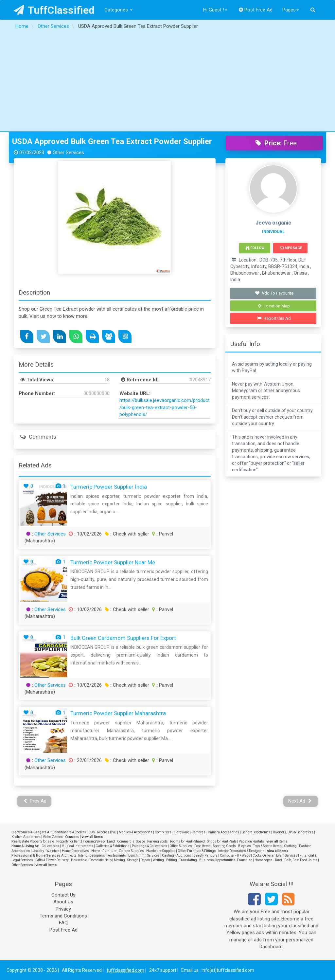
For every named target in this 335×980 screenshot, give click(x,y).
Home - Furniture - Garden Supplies (118, 851)
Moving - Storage (126, 860)
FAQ (63, 923)
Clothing (290, 846)
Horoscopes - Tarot (268, 860)
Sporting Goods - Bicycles (232, 846)
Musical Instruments (77, 846)
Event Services (287, 855)
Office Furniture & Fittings (197, 851)
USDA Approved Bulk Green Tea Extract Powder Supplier (112, 141)
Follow (255, 248)
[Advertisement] (167, 82)
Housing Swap (94, 841)
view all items (92, 837)
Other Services (50, 534)
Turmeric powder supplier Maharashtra (118, 713)
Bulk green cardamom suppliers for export (123, 638)
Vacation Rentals (251, 841)
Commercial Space (131, 841)
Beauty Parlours (205, 855)
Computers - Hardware (172, 832)
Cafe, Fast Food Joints (301, 860)
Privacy (63, 909)
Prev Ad (35, 801)
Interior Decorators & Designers (241, 851)
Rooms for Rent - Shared (187, 841)
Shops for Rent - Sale (222, 841)
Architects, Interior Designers (83, 855)
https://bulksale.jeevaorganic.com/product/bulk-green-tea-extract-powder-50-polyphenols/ (165, 407)
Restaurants (117, 855)
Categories (118, 10)
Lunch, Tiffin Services (144, 855)
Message (291, 248)
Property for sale (42, 841)
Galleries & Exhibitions (113, 846)
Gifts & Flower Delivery (52, 860)
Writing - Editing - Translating (175, 860)
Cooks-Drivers (263, 855)
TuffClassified (54, 10)
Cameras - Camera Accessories (215, 832)
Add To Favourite (274, 293)
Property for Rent (68, 841)
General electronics (256, 832)
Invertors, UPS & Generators (293, 832)
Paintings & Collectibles (150, 846)
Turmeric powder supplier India (109, 487)
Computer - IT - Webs (235, 855)
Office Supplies (181, 846)
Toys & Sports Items (267, 846)
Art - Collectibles (47, 846)
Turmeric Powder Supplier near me (113, 562)
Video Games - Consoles (61, 837)
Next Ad (300, 801)
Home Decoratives (75, 851)
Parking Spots (158, 841)
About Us (63, 902)
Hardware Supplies (161, 851)
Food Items (203, 846)
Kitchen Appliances (26, 837)
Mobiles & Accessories (136, 832)
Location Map (274, 306)
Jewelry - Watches (46, 851)
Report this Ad (274, 318)
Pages (291, 10)
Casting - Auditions (176, 855)
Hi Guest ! (215, 10)
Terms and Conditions (63, 916)
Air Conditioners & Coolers (67, 832)
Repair (146, 860)
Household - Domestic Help (91, 860)
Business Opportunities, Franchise (226, 860)
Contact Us (63, 895)
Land (111, 841)
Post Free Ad (256, 10)
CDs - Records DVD (102, 832)
